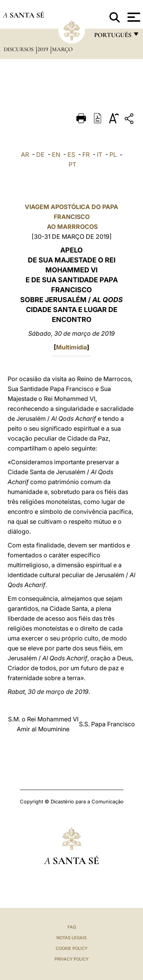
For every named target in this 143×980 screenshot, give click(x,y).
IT (100, 154)
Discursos (19, 49)
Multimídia (71, 347)
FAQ (72, 927)
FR (86, 154)
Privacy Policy (71, 959)
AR (25, 154)
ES (71, 154)
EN (56, 154)
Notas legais (71, 938)
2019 (43, 49)
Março (62, 49)
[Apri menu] (133, 17)
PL (113, 154)
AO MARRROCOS (71, 227)
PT (72, 164)
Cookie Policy (71, 948)
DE (40, 154)
